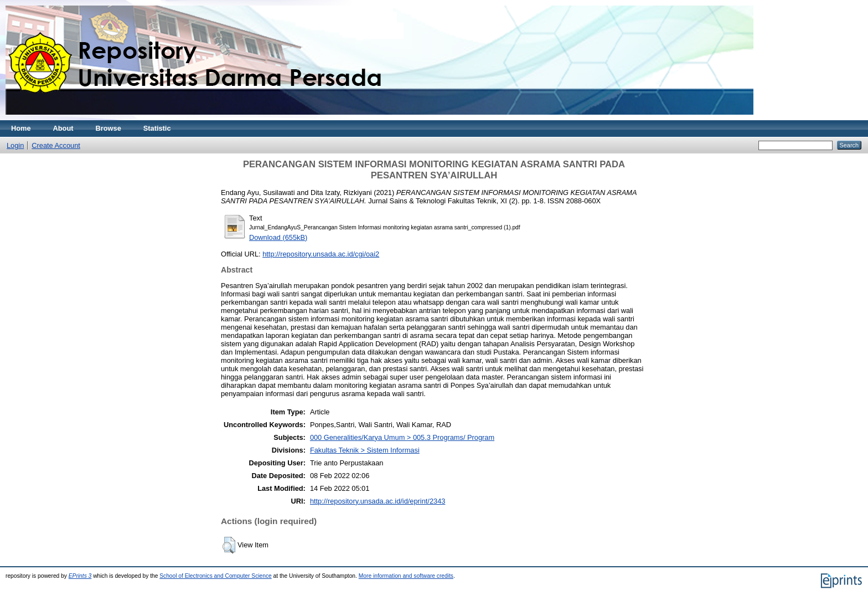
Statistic (157, 128)
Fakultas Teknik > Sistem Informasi (365, 450)
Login (15, 145)
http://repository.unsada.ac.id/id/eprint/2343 (378, 501)
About (63, 128)
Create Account (56, 145)
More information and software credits (406, 576)
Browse (108, 128)
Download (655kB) (278, 237)
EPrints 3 (80, 576)
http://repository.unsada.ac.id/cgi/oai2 (321, 254)
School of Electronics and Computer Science (216, 576)
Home (21, 128)
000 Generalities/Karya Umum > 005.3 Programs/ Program (402, 437)
